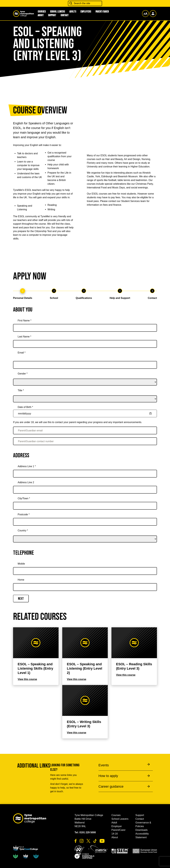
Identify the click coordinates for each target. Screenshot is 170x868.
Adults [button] (73, 12)
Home (21, 580)
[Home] (85, 587)
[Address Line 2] (85, 490)
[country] (85, 535)
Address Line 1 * (27, 466)
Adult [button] (114, 823)
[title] (85, 395)
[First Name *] (85, 328)
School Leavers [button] (57, 12)
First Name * (25, 321)
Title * (21, 390)
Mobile (21, 564)
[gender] (85, 378)
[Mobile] (85, 571)
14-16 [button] (115, 834)
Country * (23, 531)
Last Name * (24, 337)
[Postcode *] (85, 522)
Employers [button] (86, 12)
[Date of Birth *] (85, 413)
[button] (79, 849)
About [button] (41, 15)
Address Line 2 (26, 482)
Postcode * (24, 514)
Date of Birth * (25, 407)
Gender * (23, 374)
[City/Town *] (85, 506)
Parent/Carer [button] (102, 12)
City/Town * (24, 498)
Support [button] (52, 15)
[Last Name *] (85, 344)
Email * (22, 353)
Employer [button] (117, 826)
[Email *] (85, 365)
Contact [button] (65, 15)
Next (21, 599)
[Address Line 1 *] (85, 474)
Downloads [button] (141, 830)
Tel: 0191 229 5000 (85, 832)
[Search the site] (85, 3)
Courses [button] (116, 815)
